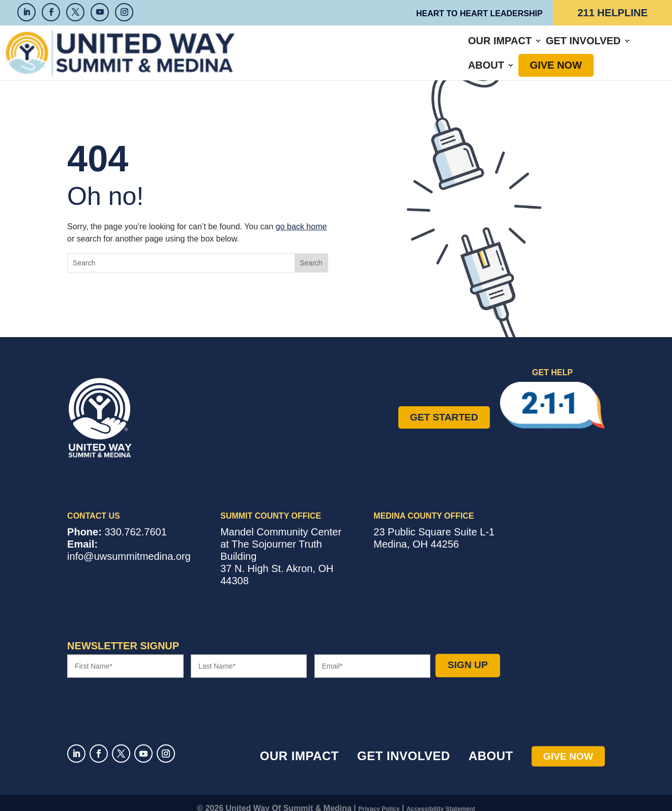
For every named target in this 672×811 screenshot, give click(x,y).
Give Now (545, 47)
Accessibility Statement (441, 798)
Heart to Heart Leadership (479, 13)
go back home (301, 215)
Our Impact (322, 47)
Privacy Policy (379, 798)
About (475, 47)
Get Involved (406, 47)
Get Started (444, 406)
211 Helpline (612, 13)
